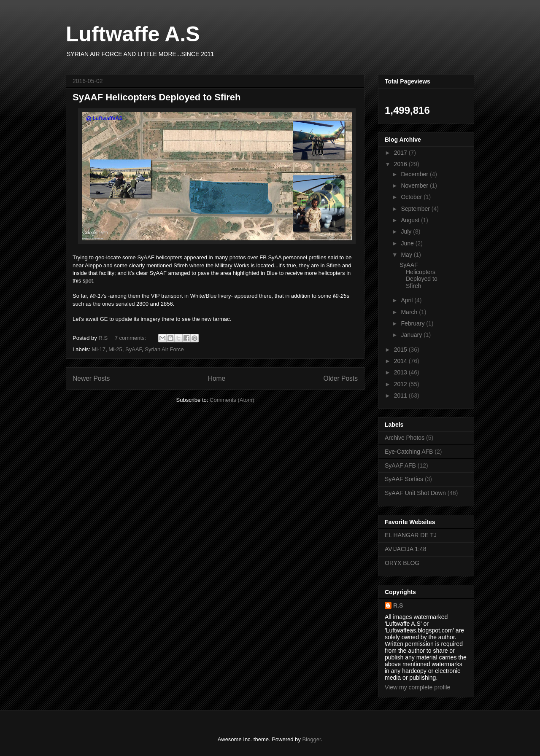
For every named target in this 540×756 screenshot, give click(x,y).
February (413, 323)
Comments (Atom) (232, 400)
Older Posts (341, 378)
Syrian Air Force (164, 349)
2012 (401, 384)
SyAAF (134, 349)
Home (217, 378)
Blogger (311, 739)
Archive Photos (405, 438)
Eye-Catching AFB (409, 452)
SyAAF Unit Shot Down (415, 493)
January (412, 335)
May (407, 255)
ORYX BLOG (402, 563)
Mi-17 (99, 349)
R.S (398, 605)
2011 (401, 395)
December (415, 174)
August (411, 220)
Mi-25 (115, 349)
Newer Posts (91, 378)
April (408, 300)
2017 (401, 153)
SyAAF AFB (400, 465)
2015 (401, 350)
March (410, 312)
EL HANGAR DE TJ (411, 535)
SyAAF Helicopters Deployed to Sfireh (157, 97)
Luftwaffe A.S (133, 34)
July (407, 231)
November (415, 186)
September (416, 209)
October (412, 197)
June (408, 243)
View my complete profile (417, 687)
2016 (401, 164)
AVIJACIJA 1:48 (406, 549)
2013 (401, 372)
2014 (401, 361)
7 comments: (131, 338)
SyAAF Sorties (404, 479)
